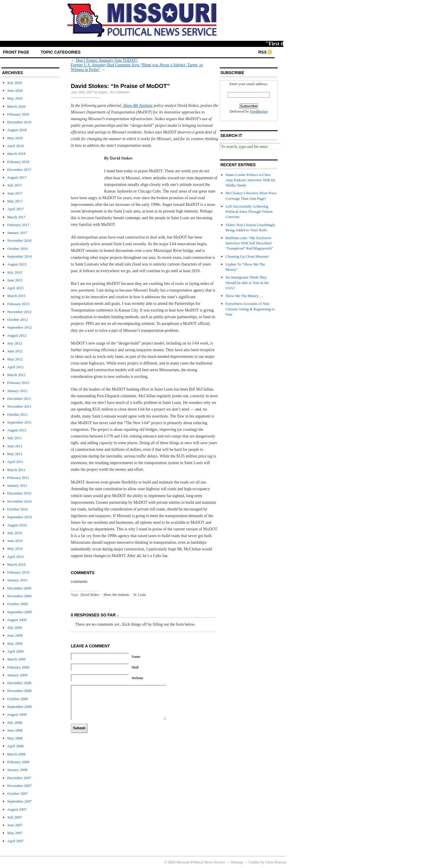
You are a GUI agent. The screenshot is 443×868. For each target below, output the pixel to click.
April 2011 (15, 462)
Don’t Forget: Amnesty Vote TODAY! (107, 60)
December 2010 (19, 493)
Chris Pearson (276, 862)
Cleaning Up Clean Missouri (247, 256)
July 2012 (15, 343)
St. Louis (140, 595)
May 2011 (15, 454)
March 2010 (16, 564)
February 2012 (18, 383)
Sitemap (237, 862)
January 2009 (17, 675)
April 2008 (15, 746)
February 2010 (18, 572)
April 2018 (15, 146)
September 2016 (20, 256)
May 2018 (15, 138)
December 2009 (19, 588)
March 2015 (16, 296)
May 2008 (15, 738)
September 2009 (20, 612)
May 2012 (15, 359)
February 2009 (18, 667)
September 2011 (19, 422)
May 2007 (15, 833)
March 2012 (16, 375)
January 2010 (17, 580)
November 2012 (19, 312)
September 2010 (20, 517)
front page (16, 52)
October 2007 (17, 793)
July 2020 (15, 83)
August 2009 (17, 620)
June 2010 (15, 541)
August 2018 (17, 130)
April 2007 (15, 841)
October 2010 (17, 509)
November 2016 (19, 240)
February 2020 (18, 114)
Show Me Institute (116, 595)
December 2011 (19, 399)
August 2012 (17, 335)
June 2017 (15, 193)
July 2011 (14, 438)
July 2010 (15, 533)
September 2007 (20, 801)
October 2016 (17, 249)
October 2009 (17, 604)
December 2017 (19, 170)
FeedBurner (259, 111)
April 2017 (15, 209)
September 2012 (20, 327)
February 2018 (18, 162)
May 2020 (15, 98)
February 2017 (18, 225)
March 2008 (16, 754)
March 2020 (16, 106)
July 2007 (15, 817)
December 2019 (19, 122)
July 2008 (15, 723)
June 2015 (15, 280)
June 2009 (15, 635)
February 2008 (18, 762)
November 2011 (19, 406)
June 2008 (15, 730)
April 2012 (15, 367)
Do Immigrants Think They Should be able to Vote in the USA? (247, 282)
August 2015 (17, 264)
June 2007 (15, 825)
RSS (262, 52)
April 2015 (15, 288)
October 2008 (17, 699)
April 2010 (15, 557)
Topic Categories (61, 52)
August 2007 (17, 809)
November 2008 (19, 691)
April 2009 (15, 651)
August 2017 (17, 177)
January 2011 (17, 485)
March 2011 (16, 470)
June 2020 (15, 90)
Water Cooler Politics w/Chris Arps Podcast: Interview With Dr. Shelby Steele (251, 180)
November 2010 (19, 501)
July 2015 (15, 272)
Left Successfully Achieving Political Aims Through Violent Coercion (249, 211)
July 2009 (15, 628)
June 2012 (15, 351)
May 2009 (15, 643)
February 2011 (18, 478)
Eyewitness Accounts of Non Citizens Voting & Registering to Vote (250, 309)
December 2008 (19, 683)
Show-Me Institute (138, 106)
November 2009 (19, 596)
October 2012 (17, 319)
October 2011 (17, 414)
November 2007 (19, 786)
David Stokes (90, 595)
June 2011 (15, 446)
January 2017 (17, 233)
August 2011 (17, 430)
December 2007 (19, 778)
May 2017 (15, 201)
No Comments (120, 92)
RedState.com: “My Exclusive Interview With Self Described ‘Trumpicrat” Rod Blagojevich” (249, 243)
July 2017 (15, 185)
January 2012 (17, 391)
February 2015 (18, 304)
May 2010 (15, 549)
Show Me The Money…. (244, 296)
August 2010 (17, 525)
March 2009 (16, 659)
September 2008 (20, 707)
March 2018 (16, 154)
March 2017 (16, 217)
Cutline (254, 862)
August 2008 (17, 714)
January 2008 (17, 770)
